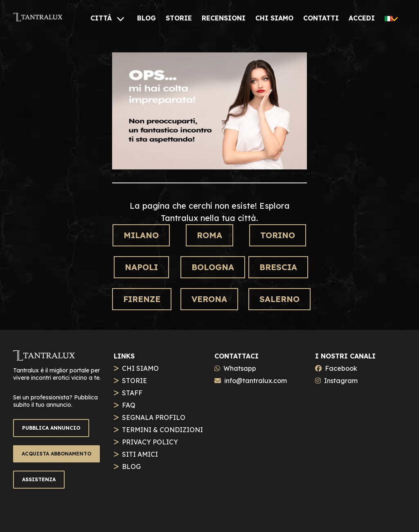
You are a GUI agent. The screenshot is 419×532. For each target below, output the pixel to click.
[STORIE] (179, 18)
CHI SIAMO (140, 368)
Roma (209, 235)
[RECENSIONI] (224, 18)
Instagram (341, 381)
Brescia (278, 267)
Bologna (213, 267)
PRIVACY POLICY (150, 442)
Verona (209, 299)
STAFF (132, 393)
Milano (141, 235)
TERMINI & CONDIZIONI (162, 430)
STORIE (134, 381)
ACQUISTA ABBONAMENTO (56, 454)
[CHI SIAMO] (274, 18)
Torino (278, 235)
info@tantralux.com (256, 381)
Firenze (142, 299)
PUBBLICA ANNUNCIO (51, 428)
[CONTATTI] (321, 18)
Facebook (341, 368)
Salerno (279, 299)
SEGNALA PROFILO (154, 417)
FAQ (129, 405)
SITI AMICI (140, 454)
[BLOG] (146, 18)
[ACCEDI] (362, 18)
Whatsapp (240, 368)
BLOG (131, 467)
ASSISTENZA (39, 479)
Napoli (141, 267)
